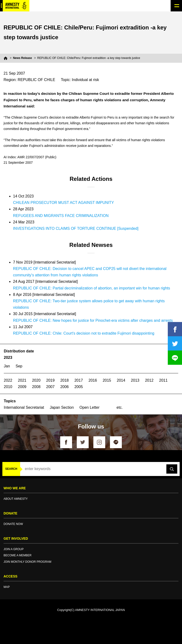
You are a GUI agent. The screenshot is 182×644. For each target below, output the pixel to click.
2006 (64, 387)
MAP (7, 587)
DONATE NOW (13, 524)
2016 (93, 380)
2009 (22, 387)
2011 (164, 380)
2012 (149, 380)
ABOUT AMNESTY (16, 499)
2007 (50, 387)
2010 (8, 387)
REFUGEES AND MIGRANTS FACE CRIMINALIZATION (61, 216)
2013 (135, 380)
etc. (120, 407)
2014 (121, 380)
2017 (79, 380)
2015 (107, 380)
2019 (50, 380)
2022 (8, 380)
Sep (19, 366)
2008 (36, 387)
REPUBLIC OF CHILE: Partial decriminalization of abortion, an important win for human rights (92, 288)
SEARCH (11, 469)
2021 (22, 380)
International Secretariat (24, 407)
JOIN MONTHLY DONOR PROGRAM (27, 562)
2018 (64, 380)
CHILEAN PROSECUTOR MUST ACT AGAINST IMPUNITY (64, 203)
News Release (23, 58)
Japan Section (62, 407)
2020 (36, 380)
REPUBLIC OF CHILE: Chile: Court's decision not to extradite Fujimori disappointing (84, 333)
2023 (8, 358)
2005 (79, 387)
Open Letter (89, 407)
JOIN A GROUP (14, 549)
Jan (7, 366)
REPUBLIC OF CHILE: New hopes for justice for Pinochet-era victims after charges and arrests (93, 320)
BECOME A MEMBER (18, 555)
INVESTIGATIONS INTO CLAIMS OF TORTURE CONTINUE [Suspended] (76, 228)
